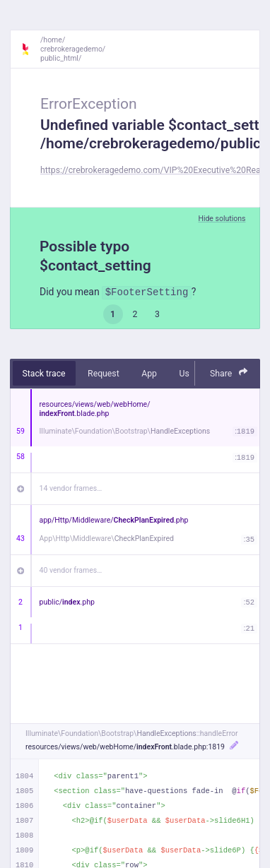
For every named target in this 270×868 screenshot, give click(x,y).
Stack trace (44, 374)
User (188, 374)
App (149, 374)
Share (229, 373)
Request (104, 374)
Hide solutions (222, 219)
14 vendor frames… (71, 488)
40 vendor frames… (71, 570)
